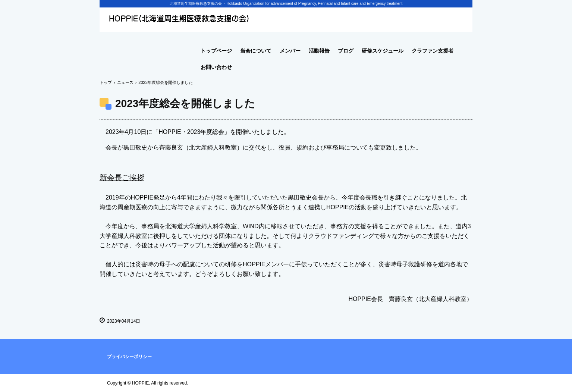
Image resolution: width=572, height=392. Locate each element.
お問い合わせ (216, 67)
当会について (256, 51)
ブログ (346, 51)
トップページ (216, 51)
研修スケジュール (383, 51)
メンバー (290, 51)
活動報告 (319, 51)
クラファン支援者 (433, 51)
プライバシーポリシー (129, 357)
